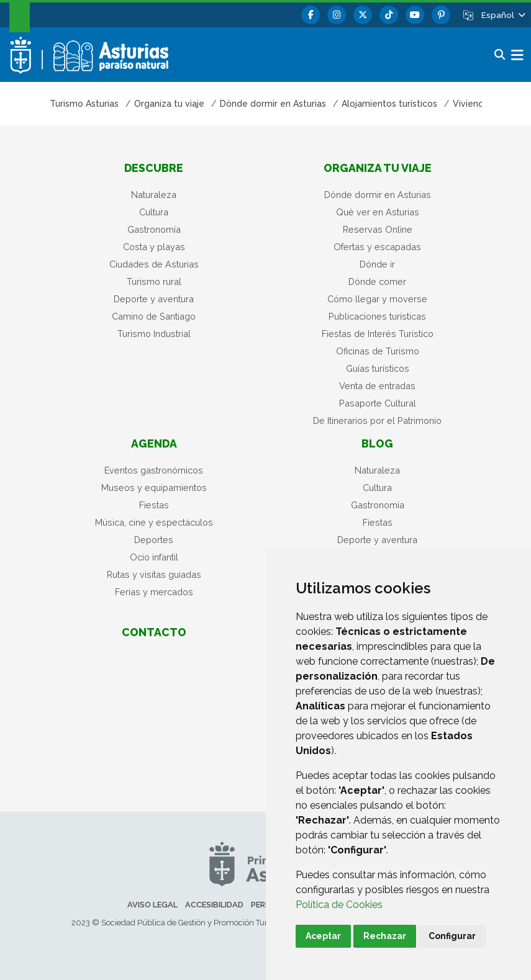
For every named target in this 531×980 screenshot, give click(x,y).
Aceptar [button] (323, 936)
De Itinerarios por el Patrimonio (377, 420)
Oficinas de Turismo (378, 351)
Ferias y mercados (154, 592)
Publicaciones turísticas (377, 316)
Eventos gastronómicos (154, 470)
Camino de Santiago (154, 316)
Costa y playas (154, 247)
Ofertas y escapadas (377, 247)
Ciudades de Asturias (154, 264)
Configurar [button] (452, 936)
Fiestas (154, 505)
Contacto (154, 632)
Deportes (154, 540)
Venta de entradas (377, 386)
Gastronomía (154, 229)
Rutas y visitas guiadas (154, 574)
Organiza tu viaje (378, 168)
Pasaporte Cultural (378, 403)
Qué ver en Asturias (378, 212)
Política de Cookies (339, 905)
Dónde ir (377, 264)
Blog (377, 443)
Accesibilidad (214, 905)
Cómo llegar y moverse (377, 299)
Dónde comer (377, 281)
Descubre (154, 168)
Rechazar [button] (385, 936)
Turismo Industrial (154, 334)
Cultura (154, 212)
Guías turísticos (378, 368)
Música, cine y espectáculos (154, 522)
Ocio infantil (154, 557)
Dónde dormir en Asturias (378, 195)
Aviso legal (152, 905)
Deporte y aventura (154, 299)
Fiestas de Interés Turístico (378, 334)
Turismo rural (154, 281)
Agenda (154, 443)
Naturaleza (154, 195)
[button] (502, 15)
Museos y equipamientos (154, 488)
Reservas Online (378, 229)
